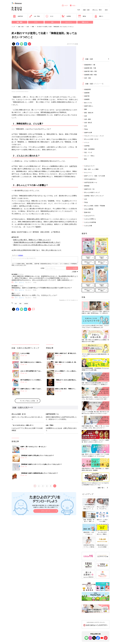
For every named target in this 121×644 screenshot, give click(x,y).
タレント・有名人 (89, 156)
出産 (28, 27)
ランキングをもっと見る (28, 401)
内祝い (73, 5)
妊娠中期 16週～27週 (90, 71)
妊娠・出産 (86, 10)
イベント (87, 142)
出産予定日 (73, 166)
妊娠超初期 (87, 89)
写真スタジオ (85, 22)
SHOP (65, 5)
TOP (79, 10)
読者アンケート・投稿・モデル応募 (95, 176)
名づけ (49, 16)
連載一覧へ (101, 488)
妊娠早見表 (18, 16)
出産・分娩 (87, 78)
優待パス (99, 16)
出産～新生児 (88, 123)
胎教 (85, 109)
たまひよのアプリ (89, 216)
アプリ (36, 22)
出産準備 (66, 16)
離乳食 (82, 16)
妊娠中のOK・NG (89, 189)
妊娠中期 (87, 96)
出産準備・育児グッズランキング (94, 196)
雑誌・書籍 (19, 22)
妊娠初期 (87, 93)
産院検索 (87, 186)
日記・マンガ (88, 152)
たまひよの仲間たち (90, 219)
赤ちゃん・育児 (97, 10)
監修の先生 (87, 212)
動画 (85, 159)
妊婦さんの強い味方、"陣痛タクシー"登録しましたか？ (32, 240)
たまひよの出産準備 (90, 222)
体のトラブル (88, 103)
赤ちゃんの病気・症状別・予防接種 (95, 206)
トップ (13, 27)
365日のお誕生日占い (90, 179)
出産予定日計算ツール (91, 182)
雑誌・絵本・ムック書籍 (91, 169)
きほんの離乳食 (89, 209)
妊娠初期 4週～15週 (90, 68)
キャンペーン (69, 22)
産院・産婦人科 (89, 113)
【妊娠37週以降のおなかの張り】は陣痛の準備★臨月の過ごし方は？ (37, 242)
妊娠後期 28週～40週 (90, 75)
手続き (86, 129)
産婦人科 (50, 112)
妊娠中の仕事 (88, 132)
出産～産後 (87, 119)
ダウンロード (46, 511)
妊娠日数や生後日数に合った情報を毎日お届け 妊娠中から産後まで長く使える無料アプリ (46, 506)
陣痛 (33, 27)
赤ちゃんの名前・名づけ (91, 139)
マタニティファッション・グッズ (94, 136)
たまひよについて (89, 166)
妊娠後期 (26, 303)
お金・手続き (35, 16)
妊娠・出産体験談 (89, 149)
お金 (85, 126)
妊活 (106, 10)
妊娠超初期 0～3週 (90, 65)
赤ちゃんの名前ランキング (92, 192)
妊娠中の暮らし (89, 106)
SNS (52, 22)
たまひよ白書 (88, 226)
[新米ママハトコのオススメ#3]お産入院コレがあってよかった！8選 (37, 245)
